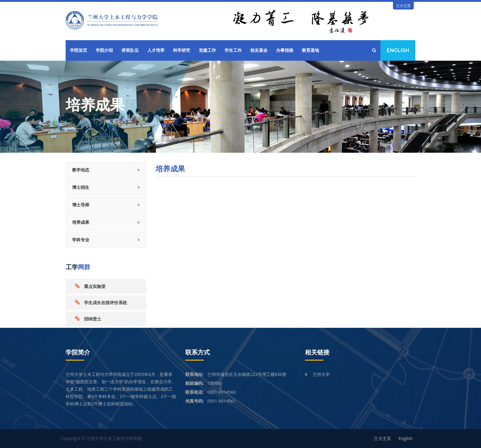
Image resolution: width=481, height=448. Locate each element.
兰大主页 (403, 6)
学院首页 (79, 50)
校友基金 (259, 50)
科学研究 (182, 50)
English (398, 50)
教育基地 (310, 50)
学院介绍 (104, 50)
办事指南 (285, 50)
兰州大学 (321, 374)
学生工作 (233, 50)
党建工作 (207, 50)
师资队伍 (130, 50)
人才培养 (156, 50)
